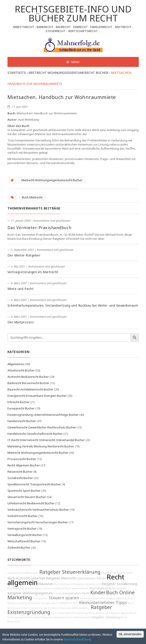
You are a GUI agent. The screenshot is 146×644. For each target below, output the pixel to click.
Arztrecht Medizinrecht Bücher (28, 377)
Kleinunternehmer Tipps (103, 602)
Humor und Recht (54, 588)
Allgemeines (16, 364)
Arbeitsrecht (15, 573)
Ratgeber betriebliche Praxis (25, 588)
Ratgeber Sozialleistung (119, 584)
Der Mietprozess (21, 322)
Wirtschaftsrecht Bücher (24, 541)
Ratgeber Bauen (119, 613)
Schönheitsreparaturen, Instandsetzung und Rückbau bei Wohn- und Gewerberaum (73, 305)
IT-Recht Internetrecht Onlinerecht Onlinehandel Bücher (46, 440)
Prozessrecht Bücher (22, 459)
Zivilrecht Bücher (19, 548)
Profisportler (40, 598)
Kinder (98, 592)
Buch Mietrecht (32, 197)
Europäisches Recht (76, 593)
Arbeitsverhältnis (90, 598)
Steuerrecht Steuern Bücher (27, 497)
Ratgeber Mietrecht (61, 578)
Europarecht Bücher (21, 408)
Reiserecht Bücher (20, 472)
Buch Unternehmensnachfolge (70, 613)
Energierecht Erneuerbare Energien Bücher (37, 396)
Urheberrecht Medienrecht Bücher (31, 503)
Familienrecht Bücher (22, 421)
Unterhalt (38, 578)
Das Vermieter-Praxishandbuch (39, 228)
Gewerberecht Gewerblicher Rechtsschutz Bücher (42, 427)
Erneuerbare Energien (38, 603)
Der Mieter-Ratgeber (24, 255)
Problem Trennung (60, 608)
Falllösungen (31, 573)
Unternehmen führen (91, 578)
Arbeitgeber (120, 588)
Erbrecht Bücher (18, 402)
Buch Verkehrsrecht (79, 617)
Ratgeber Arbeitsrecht (87, 584)
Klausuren (46, 584)
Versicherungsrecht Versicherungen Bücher (38, 522)
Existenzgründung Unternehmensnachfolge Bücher (43, 415)
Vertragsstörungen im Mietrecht (33, 272)
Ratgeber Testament (54, 617)
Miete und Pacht (21, 289)
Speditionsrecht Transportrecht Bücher (34, 484)
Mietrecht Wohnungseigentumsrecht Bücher (52, 180)
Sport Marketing (100, 588)
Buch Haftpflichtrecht (65, 603)
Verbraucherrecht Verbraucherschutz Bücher (38, 510)
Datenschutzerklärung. (78, 639)
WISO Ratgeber (81, 608)
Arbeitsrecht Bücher (21, 370)
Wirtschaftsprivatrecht (114, 598)
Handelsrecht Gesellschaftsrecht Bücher (35, 434)
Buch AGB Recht (63, 584)
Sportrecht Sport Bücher (24, 491)
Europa (58, 593)
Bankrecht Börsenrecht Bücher (28, 383)
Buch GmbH (34, 617)
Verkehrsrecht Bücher (23, 516)
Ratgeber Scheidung (106, 617)
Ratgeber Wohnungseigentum (30, 593)
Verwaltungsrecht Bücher (25, 535)
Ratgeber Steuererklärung (70, 572)
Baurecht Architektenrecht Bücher (30, 389)
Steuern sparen (64, 598)
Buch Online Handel (35, 608)
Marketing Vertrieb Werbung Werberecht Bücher (41, 446)
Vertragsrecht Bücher (22, 529)
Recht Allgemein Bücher (24, 465)
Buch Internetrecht (77, 588)
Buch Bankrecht (99, 613)
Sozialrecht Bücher (20, 478)
